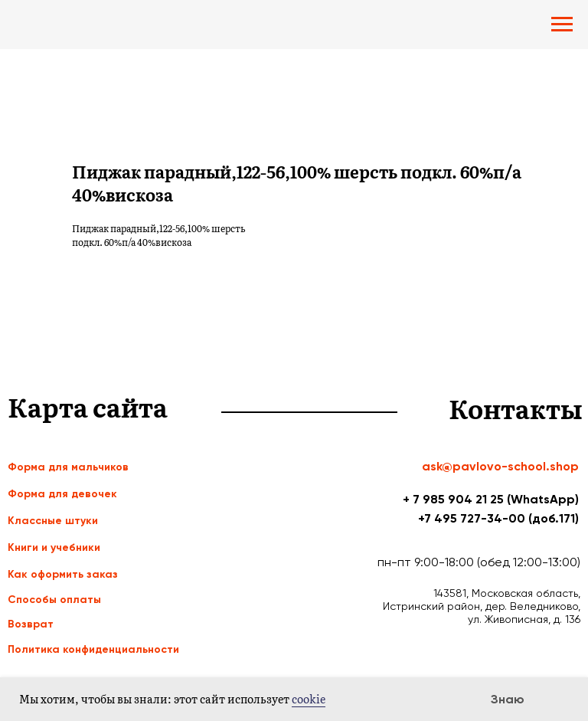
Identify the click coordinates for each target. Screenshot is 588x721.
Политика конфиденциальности (93, 649)
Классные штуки (53, 521)
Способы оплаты (54, 600)
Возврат (31, 624)
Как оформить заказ (63, 574)
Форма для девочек (62, 494)
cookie (309, 699)
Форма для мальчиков (68, 467)
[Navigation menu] (562, 25)
